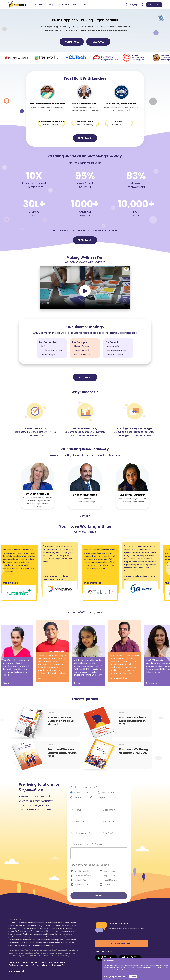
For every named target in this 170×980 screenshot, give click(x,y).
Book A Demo (154, 5)
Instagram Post (82, 884)
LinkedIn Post (81, 880)
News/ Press (109, 871)
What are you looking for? (84, 787)
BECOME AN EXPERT (122, 944)
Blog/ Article (109, 876)
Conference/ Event (84, 876)
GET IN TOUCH (85, 138)
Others (107, 884)
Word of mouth (82, 871)
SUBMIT (99, 896)
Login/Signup (135, 5)
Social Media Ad (110, 880)
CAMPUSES (98, 42)
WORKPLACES (72, 42)
